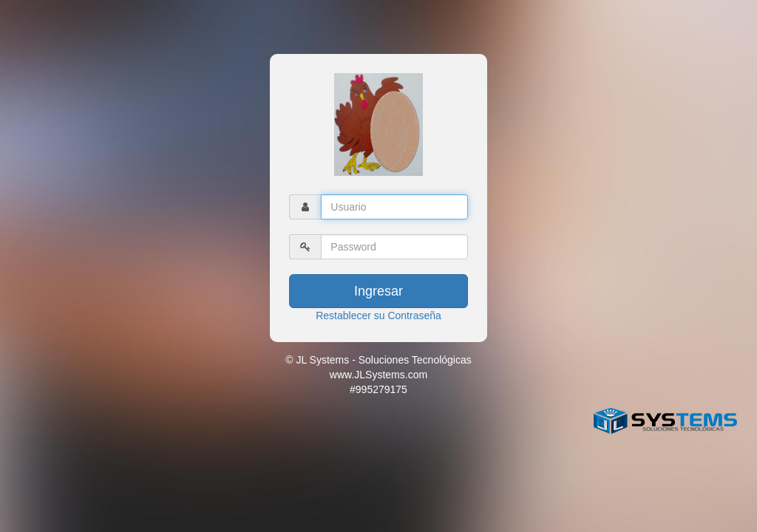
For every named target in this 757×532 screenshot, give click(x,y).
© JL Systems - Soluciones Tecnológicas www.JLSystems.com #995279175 (378, 375)
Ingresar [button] (378, 291)
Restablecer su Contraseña (378, 316)
